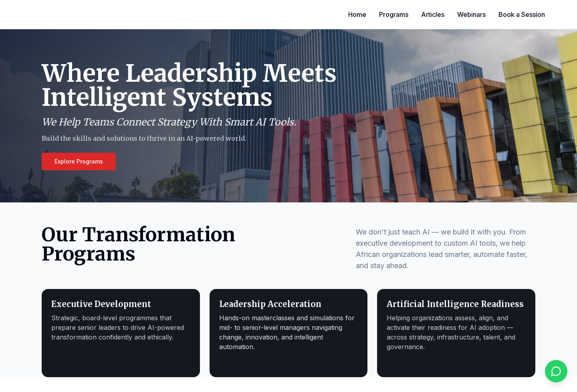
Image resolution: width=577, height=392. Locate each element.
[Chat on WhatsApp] (556, 371)
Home (357, 14)
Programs (394, 14)
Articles (433, 14)
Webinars (471, 14)
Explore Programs (79, 161)
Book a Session (522, 14)
